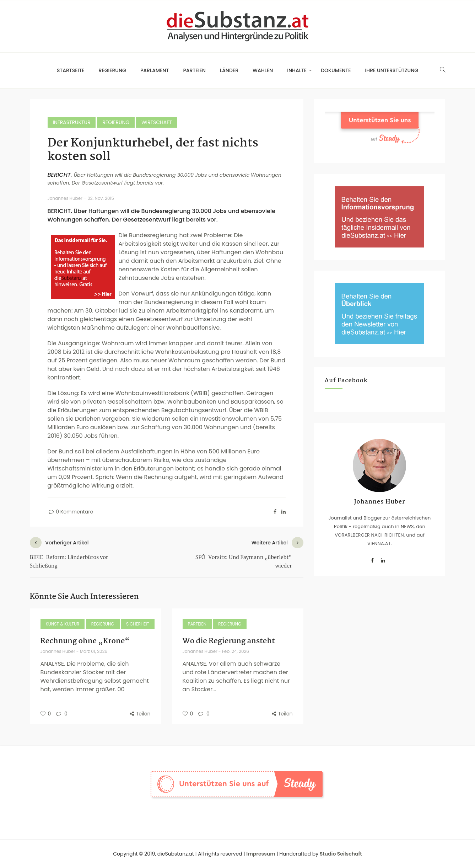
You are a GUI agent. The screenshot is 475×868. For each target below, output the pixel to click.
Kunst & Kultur (63, 624)
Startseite (71, 70)
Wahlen (263, 70)
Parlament (155, 70)
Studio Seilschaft (341, 854)
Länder (229, 70)
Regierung (112, 70)
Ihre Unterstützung (392, 70)
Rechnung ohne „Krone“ (85, 641)
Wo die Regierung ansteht (229, 641)
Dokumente (336, 70)
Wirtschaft (157, 122)
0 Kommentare (71, 512)
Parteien (195, 70)
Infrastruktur (72, 122)
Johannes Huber (66, 198)
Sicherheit (138, 624)
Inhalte (297, 70)
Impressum (261, 854)
